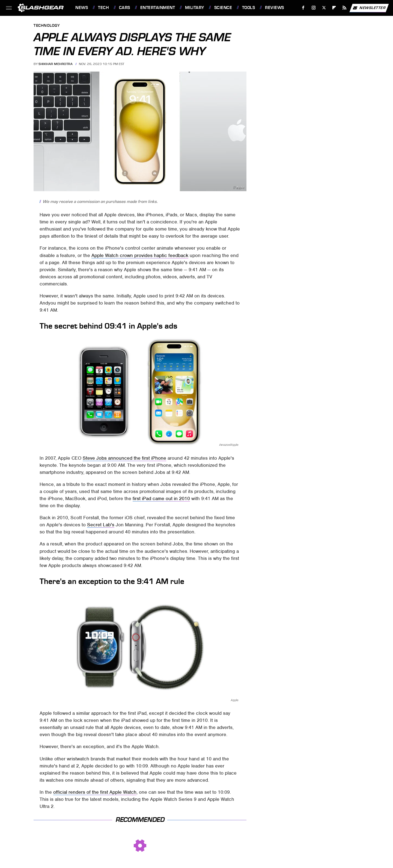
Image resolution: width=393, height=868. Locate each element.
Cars (125, 8)
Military (195, 8)
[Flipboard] (334, 8)
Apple (240, 188)
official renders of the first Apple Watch (95, 792)
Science (223, 8)
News (82, 8)
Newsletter (369, 8)
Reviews (275, 8)
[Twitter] (324, 8)
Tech (103, 8)
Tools (249, 8)
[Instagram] (314, 8)
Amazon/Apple (228, 445)
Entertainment (158, 8)
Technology (47, 26)
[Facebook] (303, 8)
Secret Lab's (101, 525)
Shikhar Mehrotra (56, 64)
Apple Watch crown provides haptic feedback (140, 255)
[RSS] (345, 8)
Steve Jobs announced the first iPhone (124, 458)
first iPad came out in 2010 (161, 498)
